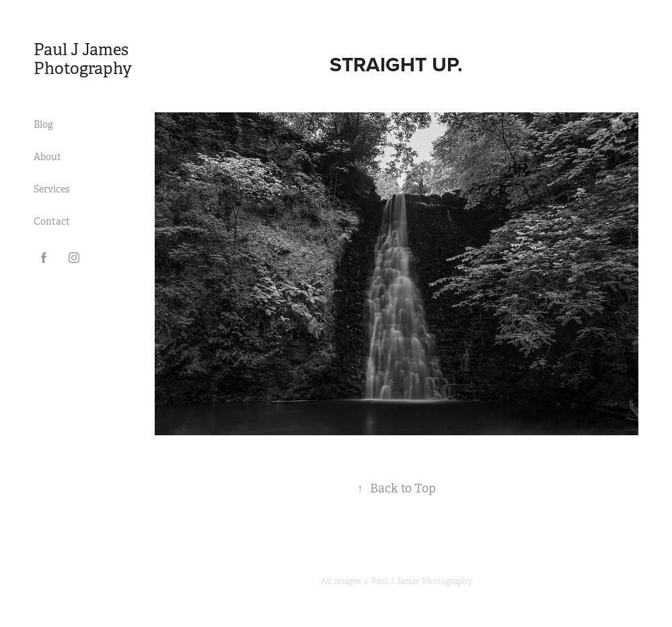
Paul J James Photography (84, 59)
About (47, 157)
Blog (43, 124)
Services (51, 189)
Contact (52, 221)
